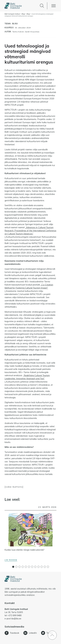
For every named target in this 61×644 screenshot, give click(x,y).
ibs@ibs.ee (16, 619)
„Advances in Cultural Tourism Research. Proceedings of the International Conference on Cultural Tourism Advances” (30, 231)
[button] (13, 567)
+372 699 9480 (15, 615)
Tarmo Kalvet (18, 32)
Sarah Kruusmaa (32, 32)
